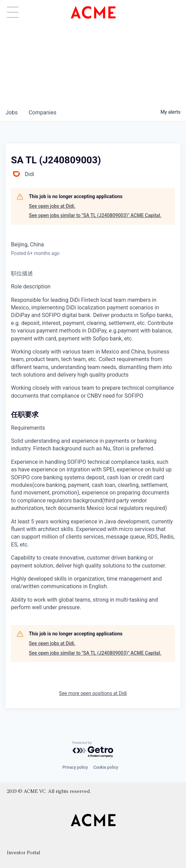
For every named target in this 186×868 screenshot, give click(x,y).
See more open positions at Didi (93, 693)
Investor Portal (23, 853)
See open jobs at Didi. (52, 206)
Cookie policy (106, 767)
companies (42, 113)
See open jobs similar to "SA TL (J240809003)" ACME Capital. (95, 215)
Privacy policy (75, 767)
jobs (12, 113)
